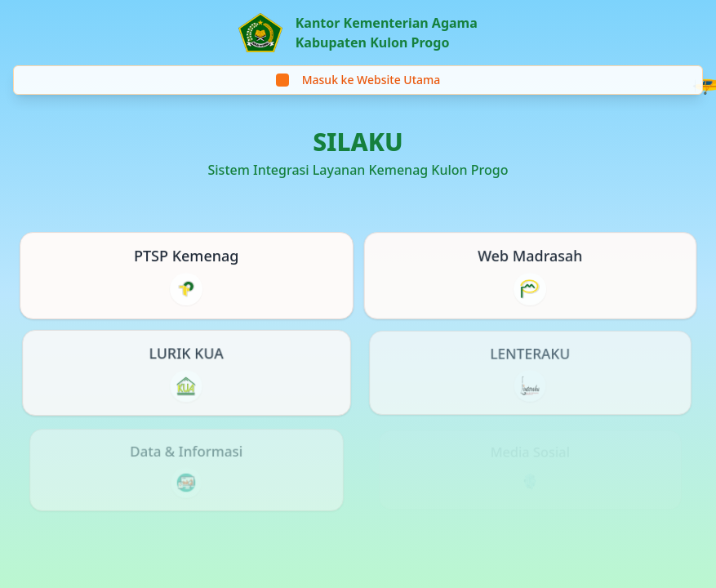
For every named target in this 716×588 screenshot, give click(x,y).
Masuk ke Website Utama (358, 80)
